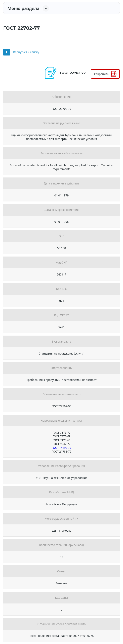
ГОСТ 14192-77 (61, 448)
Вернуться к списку (26, 52)
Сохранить (101, 74)
